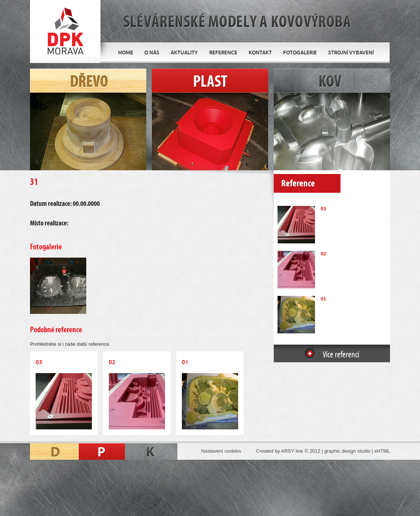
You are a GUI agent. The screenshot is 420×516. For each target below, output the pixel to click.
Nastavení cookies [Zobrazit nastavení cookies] (221, 451)
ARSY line (292, 451)
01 (323, 299)
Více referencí (341, 355)
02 (323, 254)
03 (323, 209)
